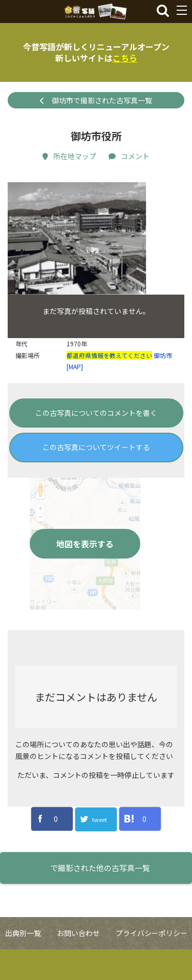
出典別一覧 (23, 964)
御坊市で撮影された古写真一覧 (96, 100)
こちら (125, 58)
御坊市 (163, 386)
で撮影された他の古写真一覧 (100, 899)
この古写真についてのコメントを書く (96, 443)
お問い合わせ (78, 964)
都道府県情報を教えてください (109, 386)
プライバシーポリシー (152, 964)
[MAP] (75, 398)
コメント (129, 156)
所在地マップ (69, 156)
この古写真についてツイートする (96, 478)
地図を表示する (85, 574)
